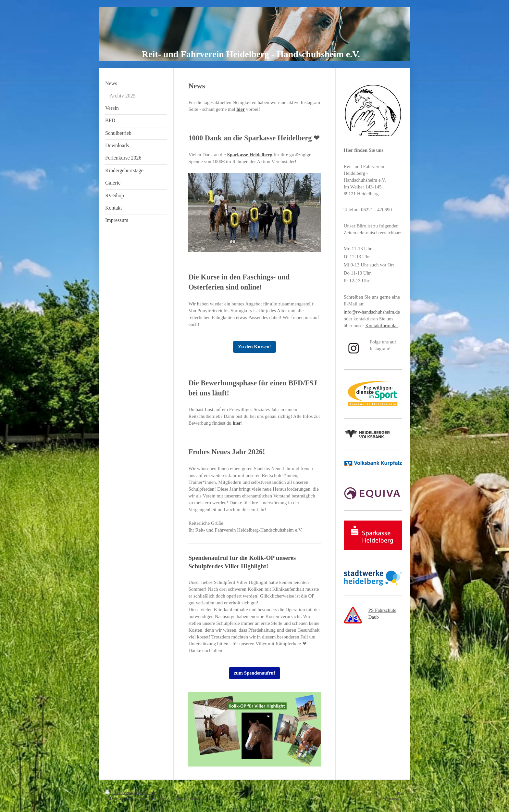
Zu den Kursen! (255, 347)
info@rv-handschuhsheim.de (372, 312)
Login (398, 793)
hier (241, 109)
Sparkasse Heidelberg (250, 155)
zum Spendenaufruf (254, 673)
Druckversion (122, 793)
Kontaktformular (381, 326)
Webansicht (393, 799)
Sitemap (148, 793)
